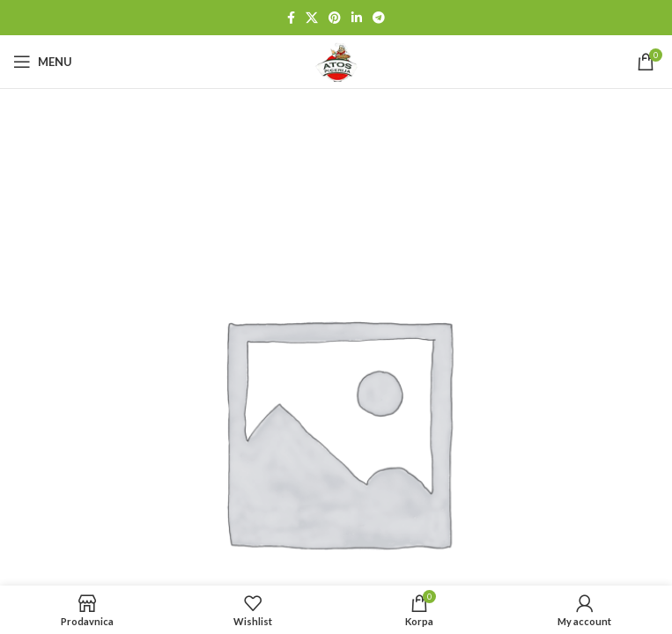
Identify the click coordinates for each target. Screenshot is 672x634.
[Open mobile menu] (43, 62)
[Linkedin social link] (357, 18)
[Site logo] (336, 60)
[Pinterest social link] (335, 18)
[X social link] (312, 18)
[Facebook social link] (291, 18)
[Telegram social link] (379, 18)
